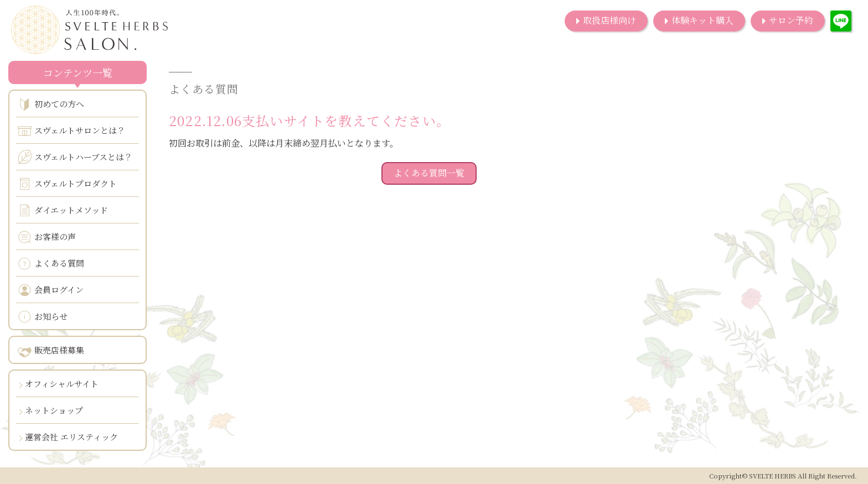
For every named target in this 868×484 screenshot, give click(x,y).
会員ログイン (51, 290)
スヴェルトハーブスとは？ (75, 157)
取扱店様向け (609, 20)
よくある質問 (51, 264)
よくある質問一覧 (429, 173)
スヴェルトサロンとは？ (71, 131)
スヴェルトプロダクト (67, 184)
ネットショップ (54, 410)
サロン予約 (791, 20)
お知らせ (43, 317)
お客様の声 (47, 237)
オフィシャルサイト (62, 384)
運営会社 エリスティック (71, 437)
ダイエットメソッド (63, 210)
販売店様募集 (51, 351)
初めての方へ (51, 104)
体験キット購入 (702, 20)
